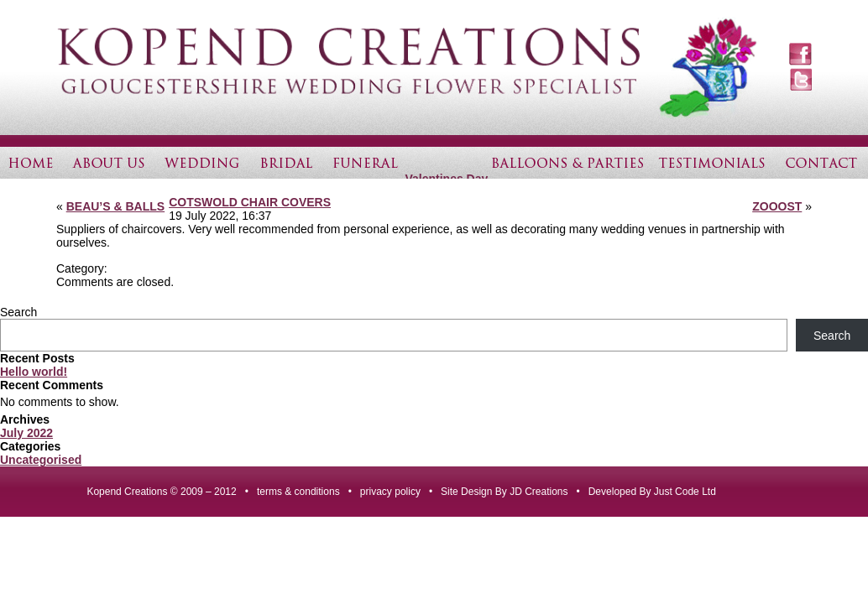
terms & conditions (298, 492)
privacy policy (390, 492)
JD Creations (539, 492)
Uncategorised (41, 460)
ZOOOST (777, 206)
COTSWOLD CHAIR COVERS (250, 202)
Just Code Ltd (685, 492)
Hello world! (34, 372)
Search (18, 312)
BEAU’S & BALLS (115, 206)
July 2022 (26, 433)
